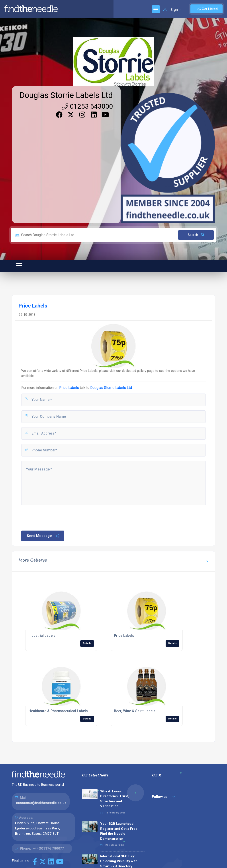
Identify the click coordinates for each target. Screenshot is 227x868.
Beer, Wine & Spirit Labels (135, 711)
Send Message (43, 536)
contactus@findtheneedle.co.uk (41, 803)
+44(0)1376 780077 (48, 848)
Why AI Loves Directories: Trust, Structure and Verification (114, 799)
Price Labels (69, 388)
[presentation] (54, 517)
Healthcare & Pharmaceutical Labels (58, 711)
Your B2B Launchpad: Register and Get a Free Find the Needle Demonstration (119, 831)
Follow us (163, 797)
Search (196, 235)
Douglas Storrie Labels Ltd (66, 95)
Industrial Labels (42, 636)
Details (87, 643)
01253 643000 (87, 106)
